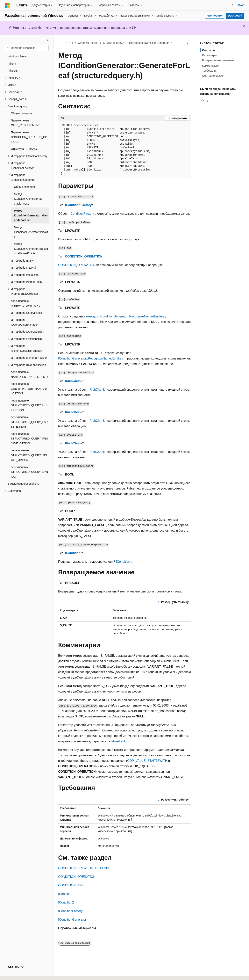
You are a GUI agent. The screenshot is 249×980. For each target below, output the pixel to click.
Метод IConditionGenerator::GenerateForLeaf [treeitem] (31, 215)
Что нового (214, 16)
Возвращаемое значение (218, 60)
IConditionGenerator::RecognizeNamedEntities (91, 358)
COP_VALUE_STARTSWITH (147, 761)
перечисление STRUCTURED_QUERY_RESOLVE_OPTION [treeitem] (29, 439)
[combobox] (27, 48)
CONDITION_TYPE (72, 885)
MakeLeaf (118, 741)
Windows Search (88, 43)
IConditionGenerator (72, 920)
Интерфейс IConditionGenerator (149, 43)
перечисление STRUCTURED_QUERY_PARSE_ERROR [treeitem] (29, 422)
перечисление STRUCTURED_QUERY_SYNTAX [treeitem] (29, 472)
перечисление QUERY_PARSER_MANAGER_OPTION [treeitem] (30, 389)
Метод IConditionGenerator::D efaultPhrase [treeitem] (28, 199)
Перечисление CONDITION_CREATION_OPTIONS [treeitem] (29, 137)
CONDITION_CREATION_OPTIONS (84, 868)
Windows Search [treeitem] (18, 56)
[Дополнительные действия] (187, 43)
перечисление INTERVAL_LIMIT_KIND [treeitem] (26, 303)
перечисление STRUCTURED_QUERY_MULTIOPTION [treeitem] (29, 405)
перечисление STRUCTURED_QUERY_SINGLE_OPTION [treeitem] (29, 455)
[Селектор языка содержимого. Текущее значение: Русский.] (14, 974)
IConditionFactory (78, 205)
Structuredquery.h (114, 43)
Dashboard (235, 16)
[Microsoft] (7, 5)
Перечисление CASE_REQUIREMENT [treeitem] (25, 123)
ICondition (73, 553)
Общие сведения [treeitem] (22, 113)
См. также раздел (213, 76)
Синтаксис (209, 50)
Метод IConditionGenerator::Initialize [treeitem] (31, 232)
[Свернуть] (48, 40)
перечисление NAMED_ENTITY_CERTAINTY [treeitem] (30, 374)
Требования (210, 71)
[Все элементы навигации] (62, 43)
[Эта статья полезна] (203, 100)
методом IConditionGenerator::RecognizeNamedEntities (125, 316)
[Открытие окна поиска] (233, 5)
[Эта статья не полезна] (207, 100)
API (71, 43)
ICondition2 (66, 902)
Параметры (209, 55)
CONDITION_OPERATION (84, 256)
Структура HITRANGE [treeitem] (25, 149)
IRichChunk (74, 381)
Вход (241, 5)
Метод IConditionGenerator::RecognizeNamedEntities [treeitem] (31, 249)
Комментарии (211, 66)
